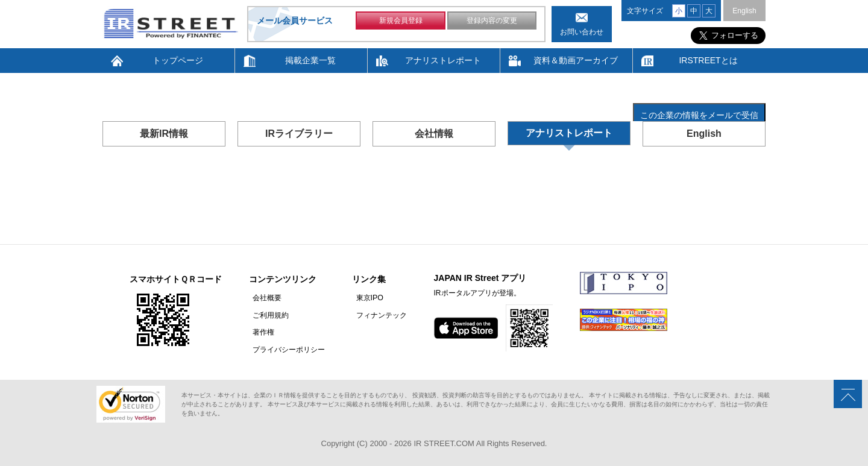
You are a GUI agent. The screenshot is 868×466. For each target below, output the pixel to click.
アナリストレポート (443, 60)
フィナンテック (374, 315)
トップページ (178, 60)
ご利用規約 (267, 315)
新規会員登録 (401, 23)
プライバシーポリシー (285, 348)
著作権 (260, 332)
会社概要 (263, 298)
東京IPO (362, 298)
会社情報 (434, 134)
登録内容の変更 (492, 23)
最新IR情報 (164, 134)
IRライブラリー (299, 134)
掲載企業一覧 (310, 60)
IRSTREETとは (708, 60)
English (744, 11)
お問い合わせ (582, 32)
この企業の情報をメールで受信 (699, 115)
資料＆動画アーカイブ (576, 60)
